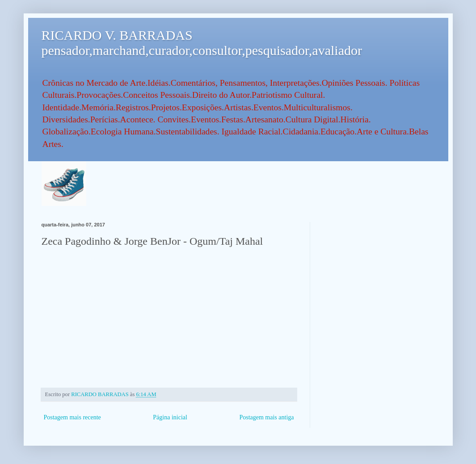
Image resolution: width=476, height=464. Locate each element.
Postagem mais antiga (266, 417)
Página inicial (170, 417)
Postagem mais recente (72, 417)
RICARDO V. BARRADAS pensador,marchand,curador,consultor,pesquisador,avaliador (202, 43)
